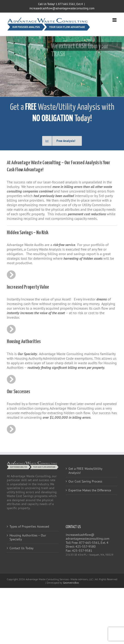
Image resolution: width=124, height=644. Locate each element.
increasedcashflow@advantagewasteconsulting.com (62, 8)
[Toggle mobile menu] (115, 20)
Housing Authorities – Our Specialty (28, 538)
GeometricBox (71, 583)
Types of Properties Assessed (29, 527)
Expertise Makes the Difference (90, 490)
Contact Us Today (22, 548)
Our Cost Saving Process (85, 481)
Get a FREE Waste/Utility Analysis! (85, 471)
